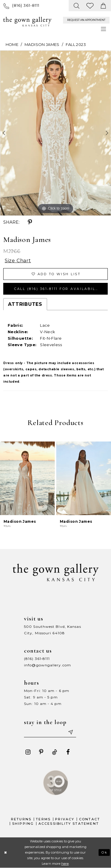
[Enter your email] (50, 732)
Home (12, 44)
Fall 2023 (76, 44)
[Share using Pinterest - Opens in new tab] (30, 222)
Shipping (23, 824)
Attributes (25, 304)
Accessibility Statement (69, 824)
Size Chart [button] (18, 261)
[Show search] (77, 6)
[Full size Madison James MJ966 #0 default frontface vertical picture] (55, 133)
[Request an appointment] (86, 20)
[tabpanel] (55, 133)
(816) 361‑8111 (37, 659)
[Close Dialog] (5, 853)
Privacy (65, 819)
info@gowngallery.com (48, 665)
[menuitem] (21, 5)
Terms (43, 819)
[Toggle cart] (103, 6)
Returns (21, 819)
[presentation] (27, 478)
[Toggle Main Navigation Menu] (104, 29)
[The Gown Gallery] (27, 22)
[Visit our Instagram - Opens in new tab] (28, 752)
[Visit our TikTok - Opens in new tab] (54, 752)
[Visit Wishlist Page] (90, 6)
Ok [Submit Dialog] (105, 852)
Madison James (42, 44)
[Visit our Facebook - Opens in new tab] (68, 752)
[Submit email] (70, 732)
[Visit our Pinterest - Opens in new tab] (41, 752)
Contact (90, 819)
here (65, 864)
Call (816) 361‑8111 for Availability (58, 289)
